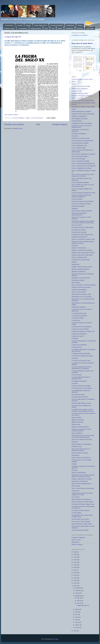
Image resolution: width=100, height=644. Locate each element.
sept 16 (79, 601)
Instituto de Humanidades (79, 290)
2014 (75, 583)
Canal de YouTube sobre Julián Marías (83, 114)
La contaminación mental (79, 313)
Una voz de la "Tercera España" (81, 521)
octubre (78, 593)
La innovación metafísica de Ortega (82, 356)
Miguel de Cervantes (78, 420)
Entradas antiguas (60, 124)
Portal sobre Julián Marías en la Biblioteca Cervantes (81, 450)
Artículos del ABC (77, 91)
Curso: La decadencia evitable (81, 161)
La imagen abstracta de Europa (81, 353)
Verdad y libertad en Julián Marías (82, 524)
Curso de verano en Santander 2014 (82, 141)
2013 (75, 586)
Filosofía (74, 262)
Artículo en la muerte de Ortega (81, 86)
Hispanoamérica (36, 28)
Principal (20, 25)
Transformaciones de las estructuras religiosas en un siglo (82, 494)
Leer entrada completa (11, 115)
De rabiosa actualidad (78, 206)
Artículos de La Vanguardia (80, 89)
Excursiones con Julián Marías (81, 260)
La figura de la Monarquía (79, 334)
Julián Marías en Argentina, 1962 (81, 294)
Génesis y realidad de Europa (80, 269)
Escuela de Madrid (57, 25)
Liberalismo (69, 28)
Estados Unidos (10, 28)
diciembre (78, 588)
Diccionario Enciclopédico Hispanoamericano (79, 214)
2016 (75, 578)
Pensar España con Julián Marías (82, 444)
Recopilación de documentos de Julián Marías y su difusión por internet (83, 476)
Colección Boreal (77, 121)
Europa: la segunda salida (79, 257)
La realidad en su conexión (80, 35)
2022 (75, 562)
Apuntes (74, 84)
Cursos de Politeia (77, 199)
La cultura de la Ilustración (79, 316)
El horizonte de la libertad (79, 232)
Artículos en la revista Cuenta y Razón (83, 100)
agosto (77, 609)
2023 (75, 560)
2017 (75, 575)
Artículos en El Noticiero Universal (82, 96)
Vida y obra (90, 28)
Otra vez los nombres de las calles (82, 439)
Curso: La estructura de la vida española (84, 166)
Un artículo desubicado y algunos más (83, 504)
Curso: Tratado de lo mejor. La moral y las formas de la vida (83, 186)
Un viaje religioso (77, 513)
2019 (75, 570)
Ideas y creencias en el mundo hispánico (84, 285)
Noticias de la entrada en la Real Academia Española (81, 430)
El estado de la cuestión (79, 230)
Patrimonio (75, 442)
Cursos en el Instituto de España (81, 204)
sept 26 (79, 598)
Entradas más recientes (14, 124)
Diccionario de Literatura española (82, 211)
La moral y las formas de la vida (81, 361)
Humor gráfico (76, 283)
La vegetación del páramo (79, 381)
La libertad (75, 358)
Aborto (60, 28)
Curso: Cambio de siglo (79, 148)
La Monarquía (23, 28)
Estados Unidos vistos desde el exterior (83, 253)
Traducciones (76, 491)
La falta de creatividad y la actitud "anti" (83, 331)
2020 (75, 567)
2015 (75, 580)
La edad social (76, 320)
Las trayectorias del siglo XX (80, 397)
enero (77, 627)
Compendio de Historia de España (82, 123)
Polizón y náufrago (77, 545)
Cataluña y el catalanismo (79, 116)
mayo (77, 617)
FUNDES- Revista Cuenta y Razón (82, 267)
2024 (75, 557)
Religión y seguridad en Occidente (82, 479)
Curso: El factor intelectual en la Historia (83, 154)
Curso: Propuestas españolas (80, 182)
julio (77, 612)
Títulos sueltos (76, 486)
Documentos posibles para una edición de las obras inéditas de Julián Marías (83, 222)
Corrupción (75, 136)
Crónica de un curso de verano (81, 138)
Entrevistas (75, 245)
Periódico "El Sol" (77, 447)
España (28, 25)
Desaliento (75, 209)
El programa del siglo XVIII (79, 237)
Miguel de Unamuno (78, 422)
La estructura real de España (80, 329)
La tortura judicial (77, 375)
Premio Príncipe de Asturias (80, 453)
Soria (46, 28)
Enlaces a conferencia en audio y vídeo (83, 239)
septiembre (79, 596)
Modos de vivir (76, 424)
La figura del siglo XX (13, 37)
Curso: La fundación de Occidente (82, 168)
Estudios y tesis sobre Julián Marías (82, 255)
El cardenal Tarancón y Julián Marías (82, 227)
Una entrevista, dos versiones (80, 519)
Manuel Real (75, 542)
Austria (74, 109)
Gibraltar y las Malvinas (79, 272)
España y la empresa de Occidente (82, 250)
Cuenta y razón (76, 540)
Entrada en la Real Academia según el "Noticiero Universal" (83, 242)
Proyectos (75, 470)
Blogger (56, 639)
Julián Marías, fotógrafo (79, 307)
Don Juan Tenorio (77, 225)
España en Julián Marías (79, 248)
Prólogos (74, 464)
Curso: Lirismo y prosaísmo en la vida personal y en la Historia (83, 175)
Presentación (9, 25)
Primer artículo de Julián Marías (81, 458)
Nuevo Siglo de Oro (41, 25)
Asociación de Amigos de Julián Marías (83, 107)
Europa (80, 25)
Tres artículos (76, 497)
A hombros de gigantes (78, 537)
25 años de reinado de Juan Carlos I (82, 79)
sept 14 (79, 603)
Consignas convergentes (79, 134)
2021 (75, 565)
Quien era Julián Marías (79, 473)
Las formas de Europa (78, 394)
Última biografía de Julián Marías (81, 499)
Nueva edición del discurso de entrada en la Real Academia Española (83, 436)
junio (77, 614)
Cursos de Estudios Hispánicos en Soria (83, 193)
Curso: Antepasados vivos (79, 145)
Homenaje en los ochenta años (81, 278)
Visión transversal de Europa (80, 530)
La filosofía (75, 338)
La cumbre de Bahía (78, 318)
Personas (80, 28)
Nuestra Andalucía (77, 433)
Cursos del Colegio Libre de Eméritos (83, 201)
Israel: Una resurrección (79, 292)
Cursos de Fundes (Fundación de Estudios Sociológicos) (81, 196)
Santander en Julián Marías (80, 481)
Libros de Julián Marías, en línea (81, 403)
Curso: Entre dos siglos (79, 159)
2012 (75, 631)
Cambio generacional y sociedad (81, 111)
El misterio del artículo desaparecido (82, 235)
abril (77, 620)
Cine (53, 28)
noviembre (79, 591)
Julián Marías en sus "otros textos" (82, 297)
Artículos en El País (77, 98)
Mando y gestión (76, 417)
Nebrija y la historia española (80, 427)
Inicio (38, 124)
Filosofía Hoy (76, 264)
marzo (77, 622)
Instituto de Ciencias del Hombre (81, 287)
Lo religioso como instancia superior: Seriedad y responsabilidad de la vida (83, 410)
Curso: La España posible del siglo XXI (83, 163)
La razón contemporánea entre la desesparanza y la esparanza (81, 368)
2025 (75, 555)
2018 (75, 573)
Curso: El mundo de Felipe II (80, 156)
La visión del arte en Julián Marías (82, 388)
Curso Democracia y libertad (80, 143)
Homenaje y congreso (78, 280)
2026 (75, 552)
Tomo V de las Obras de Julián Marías (83, 488)
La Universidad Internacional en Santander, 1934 (81, 378)
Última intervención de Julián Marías (82, 502)
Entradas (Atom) (18, 128)
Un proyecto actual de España (81, 510)
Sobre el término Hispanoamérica (81, 484)
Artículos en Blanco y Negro (80, 93)
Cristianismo (70, 25)
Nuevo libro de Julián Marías (82, 43)
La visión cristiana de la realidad (81, 386)
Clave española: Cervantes (80, 119)
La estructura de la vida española (81, 327)
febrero (78, 625)
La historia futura (77, 347)
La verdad (75, 383)
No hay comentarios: (37, 118)
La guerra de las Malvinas (79, 345)
